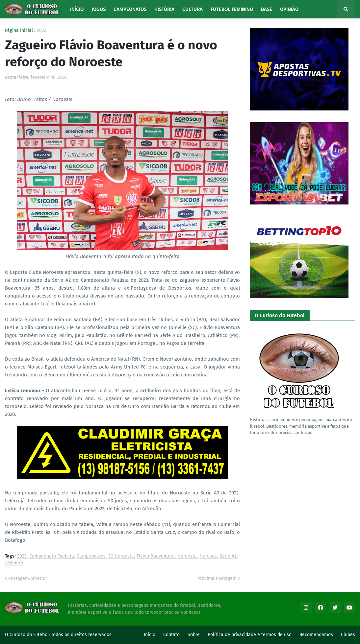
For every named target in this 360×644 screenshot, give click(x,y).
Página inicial (19, 31)
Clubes (348, 635)
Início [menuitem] (77, 9)
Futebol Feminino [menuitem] (232, 9)
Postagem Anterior (28, 578)
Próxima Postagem (217, 578)
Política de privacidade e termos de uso (250, 635)
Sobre (194, 635)
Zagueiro (14, 563)
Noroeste (187, 556)
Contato (171, 635)
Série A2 (228, 556)
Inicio (150, 635)
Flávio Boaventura (156, 556)
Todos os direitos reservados (81, 635)
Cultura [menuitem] (193, 9)
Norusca (208, 556)
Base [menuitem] (267, 9)
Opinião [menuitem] (289, 9)
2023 (42, 31)
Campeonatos (91, 556)
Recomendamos (316, 635)
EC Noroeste (121, 556)
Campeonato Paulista (52, 556)
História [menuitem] (164, 9)
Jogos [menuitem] (99, 9)
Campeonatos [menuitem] (130, 9)
